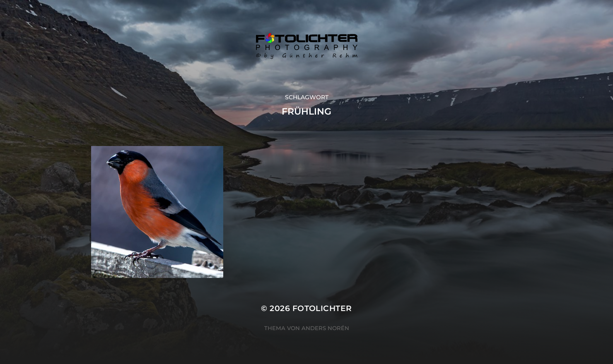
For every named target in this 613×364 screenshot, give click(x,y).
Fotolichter (322, 308)
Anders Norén (325, 328)
